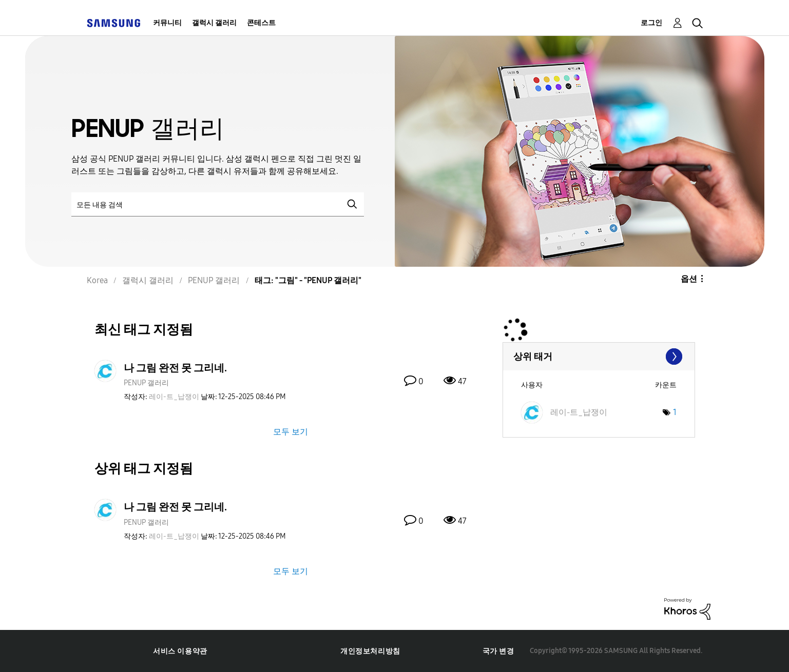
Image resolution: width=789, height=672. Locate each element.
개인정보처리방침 (370, 651)
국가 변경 (498, 651)
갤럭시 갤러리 (214, 23)
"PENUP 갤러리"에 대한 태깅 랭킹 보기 (599, 357)
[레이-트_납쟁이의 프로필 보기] (174, 397)
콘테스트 (261, 23)
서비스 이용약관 (180, 651)
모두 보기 (291, 432)
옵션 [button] (689, 279)
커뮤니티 (167, 23)
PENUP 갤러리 (146, 383)
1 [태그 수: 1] (675, 412)
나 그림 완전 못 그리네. (175, 368)
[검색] (218, 204)
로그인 (651, 23)
